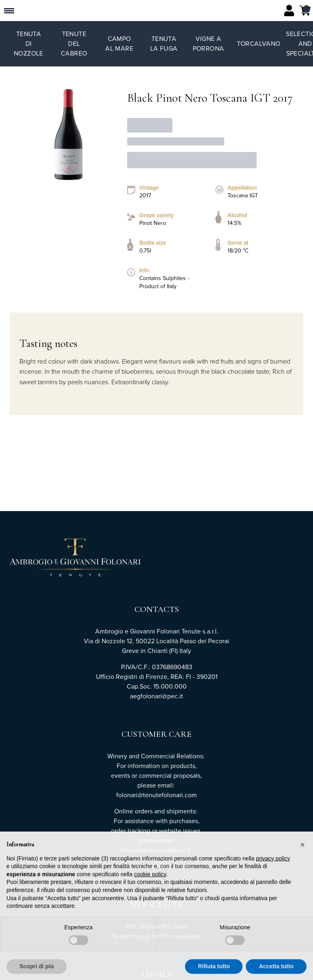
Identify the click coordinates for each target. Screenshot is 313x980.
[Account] (289, 11)
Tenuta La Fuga (164, 44)
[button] (302, 848)
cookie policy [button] (150, 878)
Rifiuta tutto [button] (214, 970)
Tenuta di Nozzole (29, 44)
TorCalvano (259, 44)
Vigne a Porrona (209, 44)
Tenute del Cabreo (74, 44)
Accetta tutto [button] (276, 970)
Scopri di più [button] (37, 970)
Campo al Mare (119, 44)
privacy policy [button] (273, 862)
